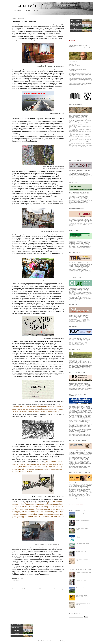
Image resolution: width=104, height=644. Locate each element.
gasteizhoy (62, 232)
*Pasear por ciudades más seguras (78, 143)
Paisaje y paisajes (80, 513)
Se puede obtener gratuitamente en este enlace (80, 247)
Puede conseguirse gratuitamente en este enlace (78, 434)
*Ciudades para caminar (75, 142)
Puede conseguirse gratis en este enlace (81, 176)
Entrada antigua (59, 589)
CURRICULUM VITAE (74, 66)
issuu (63, 338)
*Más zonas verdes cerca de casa (78, 134)
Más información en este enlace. (79, 203)
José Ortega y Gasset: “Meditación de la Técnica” (82, 596)
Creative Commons (85, 73)
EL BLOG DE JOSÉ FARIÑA (28, 6)
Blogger (64, 641)
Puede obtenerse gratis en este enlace (79, 467)
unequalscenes (62, 168)
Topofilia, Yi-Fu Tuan (81, 551)
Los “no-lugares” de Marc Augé (84, 572)
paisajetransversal (61, 280)
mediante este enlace (84, 368)
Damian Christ (62, 441)
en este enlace (77, 116)
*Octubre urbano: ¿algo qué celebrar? (79, 124)
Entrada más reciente (19, 589)
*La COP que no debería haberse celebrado (80, 127)
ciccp (63, 67)
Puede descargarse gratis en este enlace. (80, 321)
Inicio (40, 589)
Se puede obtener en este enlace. (82, 300)
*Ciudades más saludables (76, 123)
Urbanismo (20, 578)
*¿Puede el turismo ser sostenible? (78, 139)
